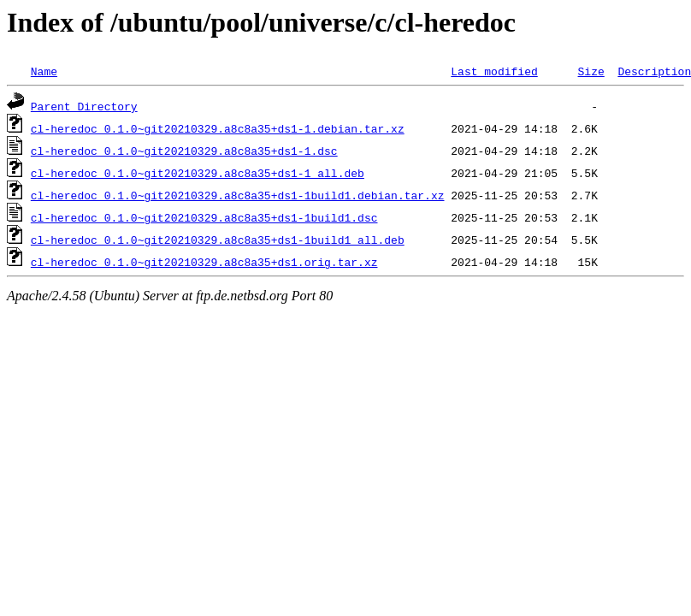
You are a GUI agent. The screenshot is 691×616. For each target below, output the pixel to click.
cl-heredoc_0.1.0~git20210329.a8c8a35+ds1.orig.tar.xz (204, 262)
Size (591, 71)
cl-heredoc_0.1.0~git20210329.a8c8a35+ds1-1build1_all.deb (218, 240)
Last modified (494, 71)
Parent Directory (84, 106)
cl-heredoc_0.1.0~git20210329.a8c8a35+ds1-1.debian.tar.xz (218, 128)
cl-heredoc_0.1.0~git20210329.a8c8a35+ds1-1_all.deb (198, 173)
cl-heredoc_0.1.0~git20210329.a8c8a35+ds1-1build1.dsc (204, 217)
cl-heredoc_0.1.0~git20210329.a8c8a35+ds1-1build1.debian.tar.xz (238, 195)
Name (44, 71)
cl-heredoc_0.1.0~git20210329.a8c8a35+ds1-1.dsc (184, 151)
